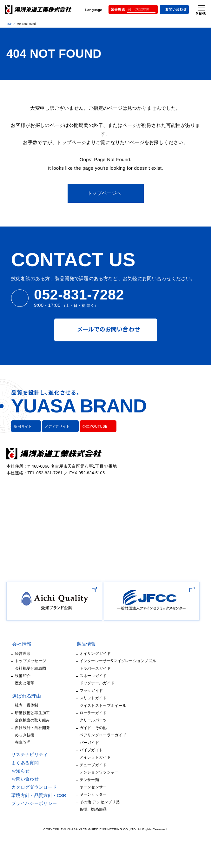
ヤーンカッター (86, 816)
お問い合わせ (173, 10)
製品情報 (81, 666)
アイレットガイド (88, 779)
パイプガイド (85, 772)
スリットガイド (86, 720)
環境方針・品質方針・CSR (36, 818)
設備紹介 (23, 698)
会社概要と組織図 (30, 690)
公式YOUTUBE (90, 418)
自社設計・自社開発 (32, 750)
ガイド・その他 (86, 750)
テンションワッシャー (92, 794)
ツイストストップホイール (95, 727)
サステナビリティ (28, 777)
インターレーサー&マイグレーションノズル (109, 683)
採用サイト (22, 418)
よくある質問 (24, 785)
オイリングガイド (88, 675)
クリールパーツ (87, 742)
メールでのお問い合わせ (105, 321)
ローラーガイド (87, 735)
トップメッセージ (28, 683)
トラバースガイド (88, 690)
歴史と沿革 (25, 705)
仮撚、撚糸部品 (87, 831)
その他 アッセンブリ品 (92, 824)
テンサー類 (84, 802)
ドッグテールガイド (90, 705)
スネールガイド (87, 698)
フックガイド (84, 712)
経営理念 (23, 675)
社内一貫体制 (27, 727)
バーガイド (83, 764)
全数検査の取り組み (32, 742)
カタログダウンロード (32, 809)
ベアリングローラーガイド (96, 757)
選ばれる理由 (26, 718)
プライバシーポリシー (33, 826)
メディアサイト (54, 418)
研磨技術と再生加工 (32, 735)
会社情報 (22, 666)
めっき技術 (24, 757)
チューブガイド (86, 787)
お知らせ (20, 793)
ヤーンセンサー (87, 809)
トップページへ (104, 184)
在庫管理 (23, 764)
